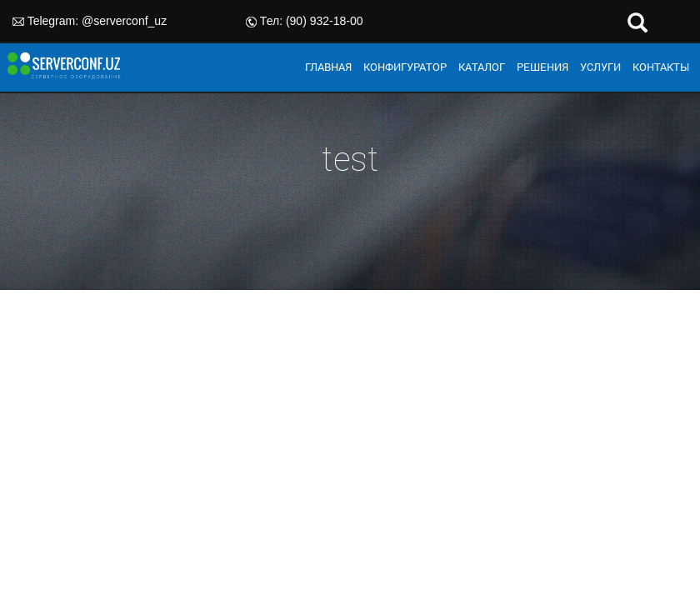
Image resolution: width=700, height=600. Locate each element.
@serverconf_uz (124, 21)
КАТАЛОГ (482, 67)
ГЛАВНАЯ (328, 67)
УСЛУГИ (600, 67)
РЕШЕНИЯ (542, 67)
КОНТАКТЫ (661, 67)
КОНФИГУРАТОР (405, 67)
